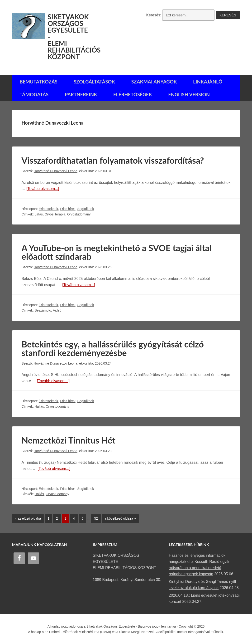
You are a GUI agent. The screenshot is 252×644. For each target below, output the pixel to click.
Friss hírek (68, 209)
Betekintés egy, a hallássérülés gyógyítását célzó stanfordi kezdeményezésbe (113, 348)
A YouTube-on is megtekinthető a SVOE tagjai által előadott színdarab (117, 252)
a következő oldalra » (119, 517)
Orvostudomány (79, 214)
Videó (57, 310)
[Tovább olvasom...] (43, 189)
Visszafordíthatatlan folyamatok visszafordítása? (113, 160)
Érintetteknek (48, 209)
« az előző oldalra (27, 517)
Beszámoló (43, 310)
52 (95, 517)
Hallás (39, 406)
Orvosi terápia (55, 214)
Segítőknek (86, 209)
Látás (39, 214)
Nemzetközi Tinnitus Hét (69, 440)
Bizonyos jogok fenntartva (157, 626)
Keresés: (154, 15)
